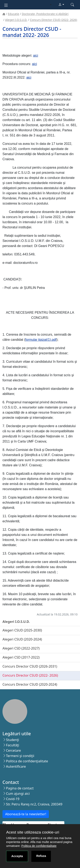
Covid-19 (13, 799)
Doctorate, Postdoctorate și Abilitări (45, 14)
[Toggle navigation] (6, 5)
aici (36, 55)
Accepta (17, 856)
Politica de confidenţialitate (27, 761)
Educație (14, 14)
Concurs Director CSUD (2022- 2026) (54, 20)
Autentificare (16, 766)
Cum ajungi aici (18, 794)
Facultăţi (13, 745)
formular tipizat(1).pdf (41, 340)
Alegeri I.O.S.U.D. (16, 20)
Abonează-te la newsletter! (26, 814)
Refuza (41, 856)
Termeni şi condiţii (20, 756)
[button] (61, 5)
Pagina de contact (20, 788)
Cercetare (13, 750)
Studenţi (12, 740)
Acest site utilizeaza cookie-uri (33, 832)
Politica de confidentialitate (39, 846)
